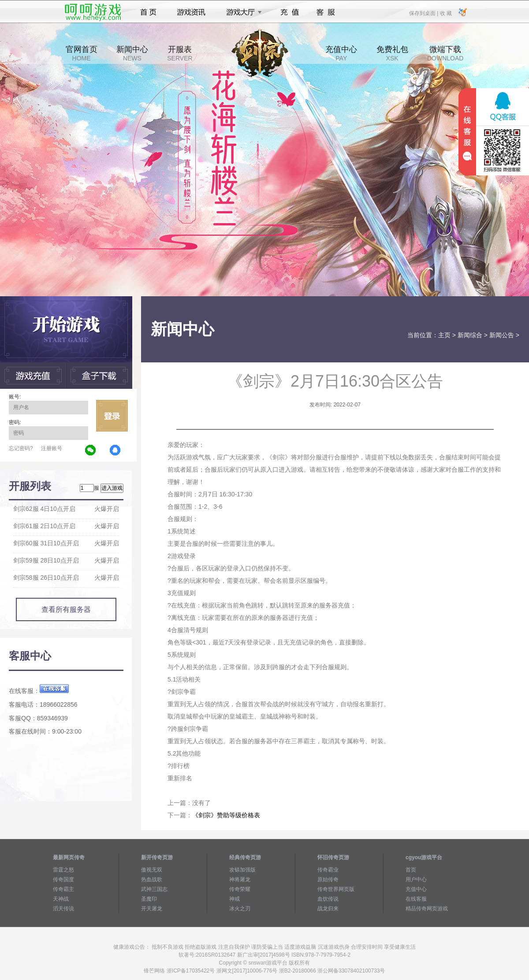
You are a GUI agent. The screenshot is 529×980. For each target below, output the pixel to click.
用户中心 (416, 879)
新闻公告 (502, 335)
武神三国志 (154, 889)
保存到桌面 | (424, 13)
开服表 (180, 53)
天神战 (61, 899)
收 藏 (445, 13)
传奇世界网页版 (336, 889)
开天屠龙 (152, 909)
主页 (444, 335)
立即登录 (112, 416)
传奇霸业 (328, 870)
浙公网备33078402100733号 (351, 971)
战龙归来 (328, 909)
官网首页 (82, 53)
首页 (148, 12)
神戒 (235, 899)
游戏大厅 (242, 12)
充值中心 (341, 53)
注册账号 (52, 448)
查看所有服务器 (66, 609)
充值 (289, 12)
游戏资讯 (191, 12)
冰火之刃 (240, 909)
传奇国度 (63, 879)
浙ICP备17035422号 (191, 971)
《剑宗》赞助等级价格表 (226, 815)
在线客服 (416, 899)
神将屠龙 (240, 879)
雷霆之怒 (63, 870)
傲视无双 (152, 870)
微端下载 (445, 53)
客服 (326, 12)
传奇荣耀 (240, 889)
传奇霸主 (63, 889)
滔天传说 (63, 909)
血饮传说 (328, 899)
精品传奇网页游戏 (427, 909)
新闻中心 (132, 53)
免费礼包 (392, 53)
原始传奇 (328, 879)
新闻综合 (470, 335)
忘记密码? (21, 448)
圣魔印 (149, 899)
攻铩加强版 (242, 870)
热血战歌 (152, 879)
